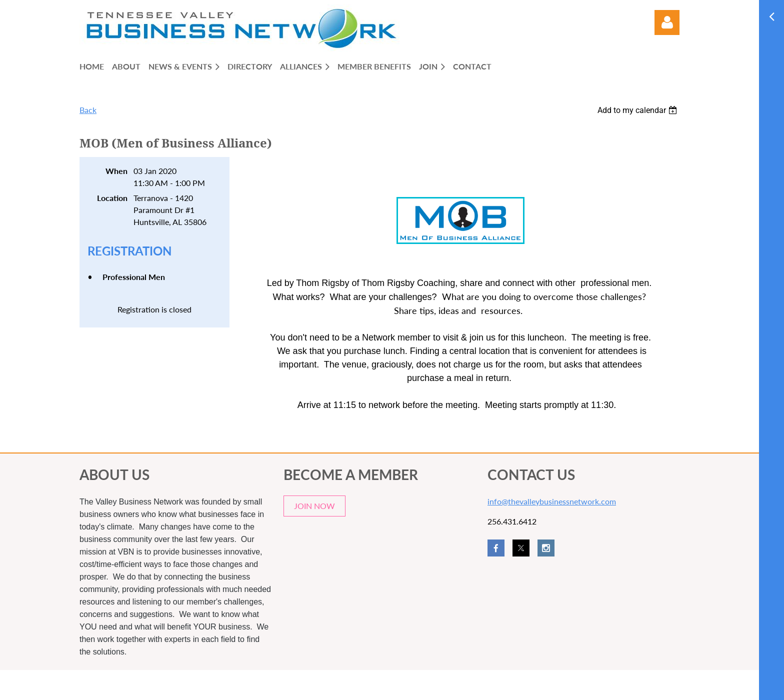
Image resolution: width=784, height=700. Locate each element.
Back (88, 110)
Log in (667, 22)
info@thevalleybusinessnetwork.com (552, 501)
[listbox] (638, 110)
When (116, 171)
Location (112, 198)
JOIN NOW (314, 506)
